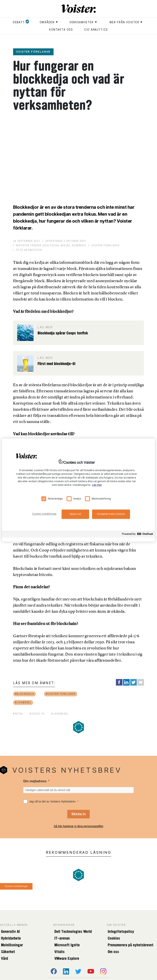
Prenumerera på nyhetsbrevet (131, 945)
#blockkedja (25, 694)
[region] (78, 490)
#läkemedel (60, 714)
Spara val (75, 514)
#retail (18, 714)
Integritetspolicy (121, 931)
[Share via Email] (141, 682)
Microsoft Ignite (67, 945)
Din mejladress (35, 781)
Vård (4, 958)
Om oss (113, 952)
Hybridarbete (11, 938)
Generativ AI (10, 931)
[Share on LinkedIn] (126, 682)
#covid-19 (37, 714)
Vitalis (59, 952)
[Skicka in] (78, 814)
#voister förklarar (61, 694)
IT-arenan (62, 938)
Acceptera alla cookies (111, 514)
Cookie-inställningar (16, 886)
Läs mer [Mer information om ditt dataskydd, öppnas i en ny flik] (97, 485)
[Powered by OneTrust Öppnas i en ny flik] (137, 535)
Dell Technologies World (73, 931)
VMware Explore (67, 958)
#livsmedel (23, 702)
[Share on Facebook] (119, 682)
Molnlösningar (12, 945)
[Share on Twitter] (133, 682)
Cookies (114, 938)
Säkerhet (8, 952)
